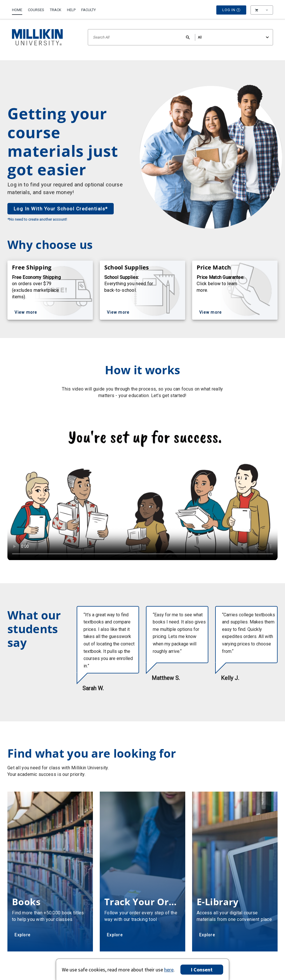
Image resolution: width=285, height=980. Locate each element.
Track (56, 10)
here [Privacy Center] (169, 970)
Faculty (88, 10)
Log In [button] (231, 10)
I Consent (202, 970)
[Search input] (180, 37)
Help (71, 10)
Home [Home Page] (17, 10)
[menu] (262, 10)
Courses (36, 10)
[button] (262, 10)
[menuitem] (19, 8)
